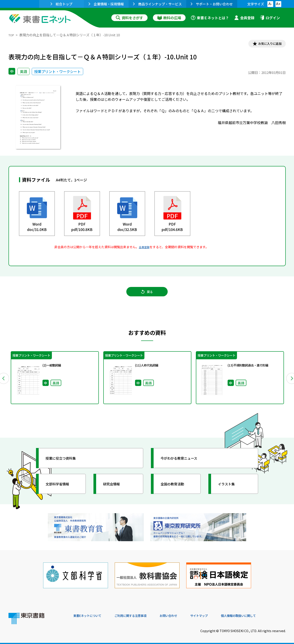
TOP (12, 35)
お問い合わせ (184, 614)
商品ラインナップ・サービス (157, 4)
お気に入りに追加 (266, 44)
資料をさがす (129, 18)
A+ (278, 4)
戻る (147, 296)
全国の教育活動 (177, 489)
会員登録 (244, 18)
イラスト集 (230, 489)
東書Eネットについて (91, 614)
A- (270, 4)
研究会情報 (115, 489)
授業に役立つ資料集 (66, 463)
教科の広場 (169, 18)
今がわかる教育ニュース (185, 463)
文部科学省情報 (62, 489)
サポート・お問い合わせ (212, 4)
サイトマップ (219, 614)
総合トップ (61, 4)
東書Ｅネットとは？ (210, 18)
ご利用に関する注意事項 (141, 614)
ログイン (270, 18)
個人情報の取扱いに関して (264, 614)
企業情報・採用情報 (106, 4)
